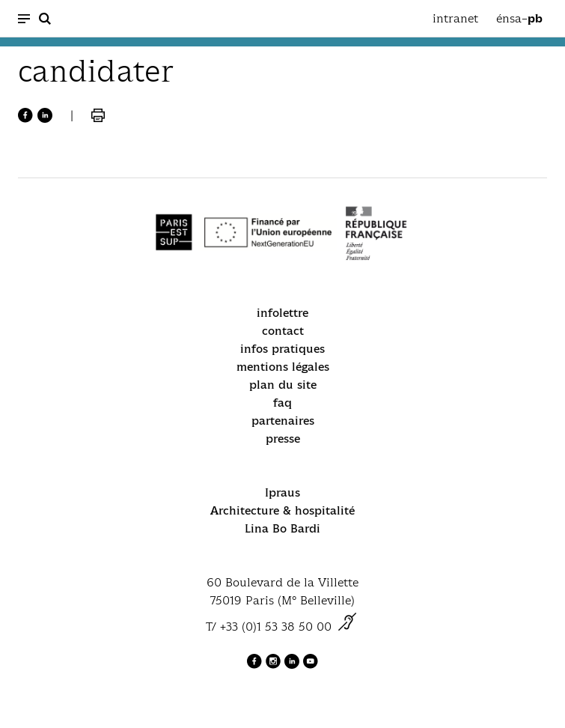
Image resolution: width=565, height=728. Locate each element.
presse (283, 439)
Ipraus (282, 492)
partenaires (283, 421)
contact (283, 331)
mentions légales (283, 367)
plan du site (283, 385)
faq (282, 403)
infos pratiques (282, 349)
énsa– (519, 19)
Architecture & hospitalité (282, 510)
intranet (455, 18)
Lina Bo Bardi (282, 528)
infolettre (282, 313)
